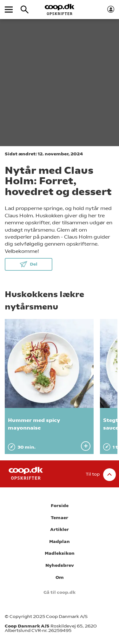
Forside (60, 506)
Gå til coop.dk (60, 592)
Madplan (60, 542)
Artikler (60, 529)
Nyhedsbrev (60, 565)
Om (60, 577)
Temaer (60, 518)
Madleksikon (60, 553)
